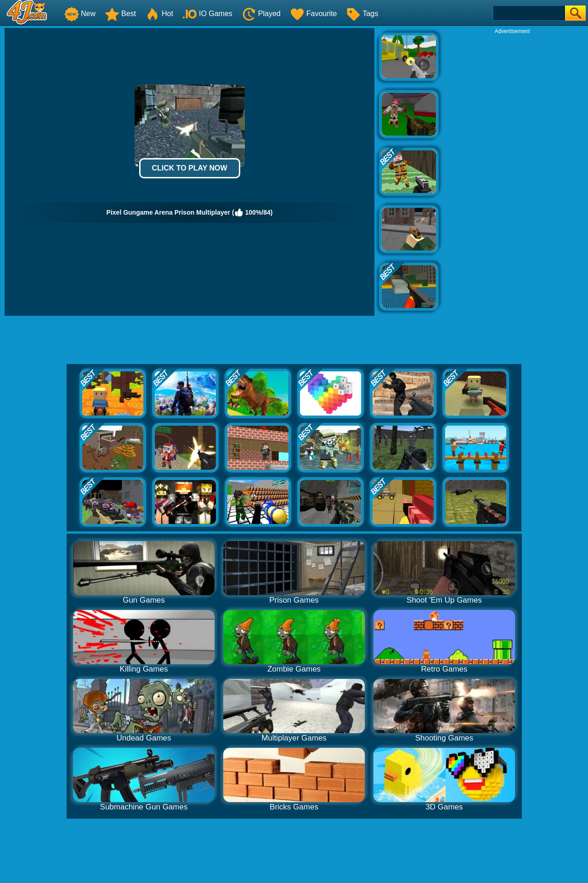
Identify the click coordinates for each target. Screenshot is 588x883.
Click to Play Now (189, 168)
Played (261, 14)
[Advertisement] (512, 173)
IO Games (207, 14)
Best (120, 14)
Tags (362, 14)
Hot (159, 14)
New (80, 14)
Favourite (314, 14)
